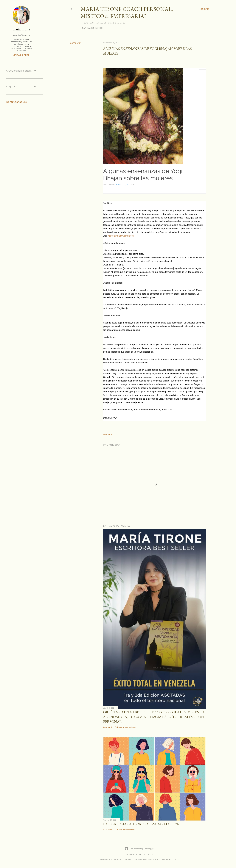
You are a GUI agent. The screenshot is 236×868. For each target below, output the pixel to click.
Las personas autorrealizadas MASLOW (141, 824)
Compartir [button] (75, 43)
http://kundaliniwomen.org (121, 236)
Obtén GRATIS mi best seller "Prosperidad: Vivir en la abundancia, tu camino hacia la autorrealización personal (154, 717)
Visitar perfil (21, 55)
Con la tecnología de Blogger (139, 849)
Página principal (93, 28)
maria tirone (21, 29)
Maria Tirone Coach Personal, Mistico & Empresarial (127, 13)
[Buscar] (204, 9)
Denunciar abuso (16, 102)
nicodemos (148, 854)
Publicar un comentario (125, 727)
